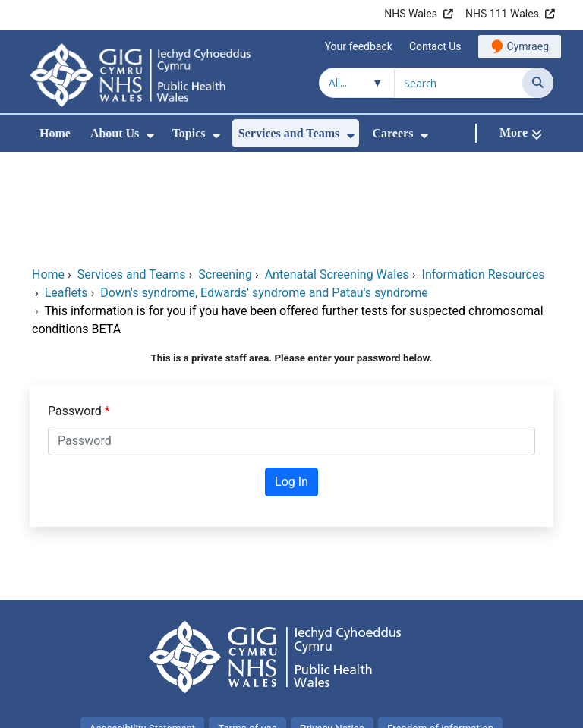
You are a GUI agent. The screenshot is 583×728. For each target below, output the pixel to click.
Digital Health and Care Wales (474, 709)
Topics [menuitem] (189, 133)
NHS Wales (411, 14)
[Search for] (459, 83)
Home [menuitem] (55, 133)
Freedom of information (440, 627)
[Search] (538, 83)
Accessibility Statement (142, 627)
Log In (291, 380)
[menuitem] (150, 136)
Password (76, 309)
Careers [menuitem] (393, 133)
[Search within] (357, 83)
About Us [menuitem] (115, 133)
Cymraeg (528, 46)
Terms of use (247, 627)
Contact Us (435, 46)
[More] (521, 133)
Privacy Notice (332, 627)
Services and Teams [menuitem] (289, 133)
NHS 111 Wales (502, 14)
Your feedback (359, 46)
